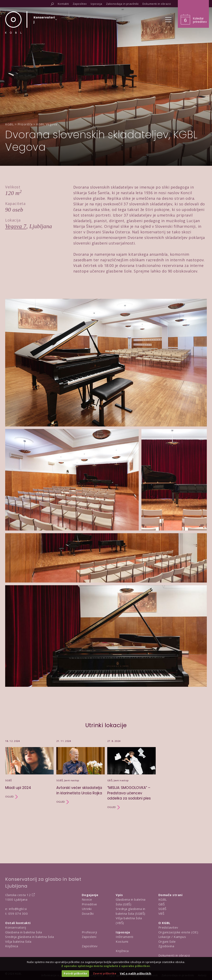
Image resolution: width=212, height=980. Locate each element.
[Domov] (13, 22)
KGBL (163, 899)
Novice (87, 899)
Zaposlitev (90, 946)
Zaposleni (89, 937)
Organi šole (167, 941)
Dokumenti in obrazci (174, 955)
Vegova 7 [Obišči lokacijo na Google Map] (16, 226)
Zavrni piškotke (105, 973)
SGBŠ (162, 909)
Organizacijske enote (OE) (178, 932)
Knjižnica (12, 946)
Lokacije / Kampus (172, 937)
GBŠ (162, 904)
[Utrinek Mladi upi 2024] (29, 774)
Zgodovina (166, 946)
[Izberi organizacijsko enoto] (44, 21)
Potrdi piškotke (75, 973)
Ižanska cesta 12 (18, 895)
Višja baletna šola (18, 941)
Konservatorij (16, 927)
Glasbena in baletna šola (23, 932)
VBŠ (161, 913)
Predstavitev (168, 927)
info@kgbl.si (18, 909)
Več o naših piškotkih (136, 973)
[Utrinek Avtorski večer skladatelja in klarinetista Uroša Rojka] (81, 774)
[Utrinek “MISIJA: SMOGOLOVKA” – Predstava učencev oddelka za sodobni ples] (131, 774)
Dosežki (88, 913)
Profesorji (89, 932)
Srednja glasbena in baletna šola (30, 937)
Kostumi (122, 941)
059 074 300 (18, 913)
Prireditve (89, 904)
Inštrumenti (125, 937)
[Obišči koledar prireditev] (193, 14)
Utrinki (87, 909)
